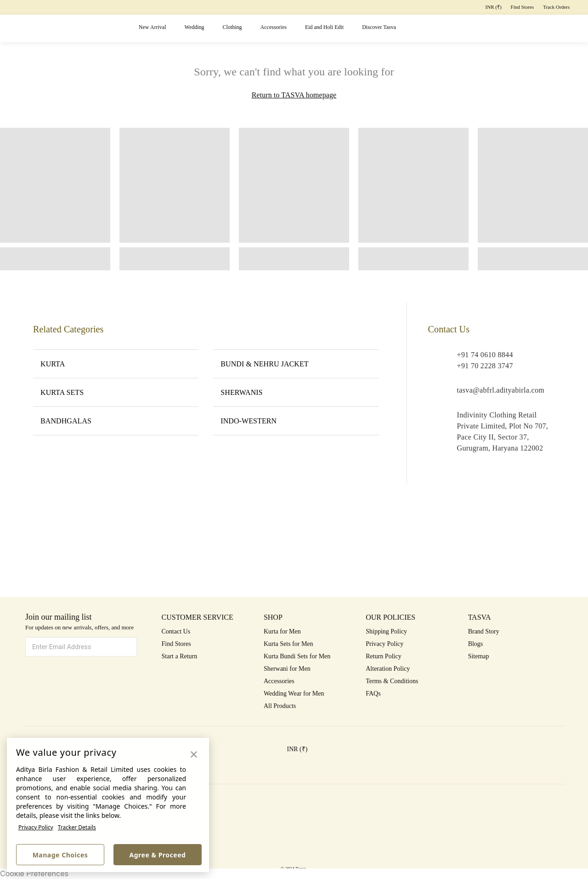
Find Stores (522, 7)
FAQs (373, 693)
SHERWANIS (296, 392)
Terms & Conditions (392, 681)
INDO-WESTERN (296, 421)
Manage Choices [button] (60, 855)
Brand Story (484, 631)
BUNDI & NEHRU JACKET (296, 364)
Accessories (274, 27)
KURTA (116, 364)
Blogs (476, 644)
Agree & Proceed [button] (158, 855)
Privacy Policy (36, 827)
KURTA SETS (116, 392)
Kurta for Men (282, 631)
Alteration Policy (388, 669)
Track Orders (556, 7)
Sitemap (479, 656)
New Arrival (153, 27)
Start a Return (180, 656)
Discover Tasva (379, 27)
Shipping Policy (386, 631)
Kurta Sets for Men (288, 644)
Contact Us (176, 631)
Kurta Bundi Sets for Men (297, 656)
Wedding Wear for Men (294, 693)
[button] (459, 29)
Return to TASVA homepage (294, 95)
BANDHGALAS (116, 421)
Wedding (195, 27)
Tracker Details (77, 827)
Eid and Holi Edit (324, 27)
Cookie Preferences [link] (34, 873)
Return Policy (383, 656)
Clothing (232, 27)
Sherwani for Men (287, 669)
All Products (280, 706)
